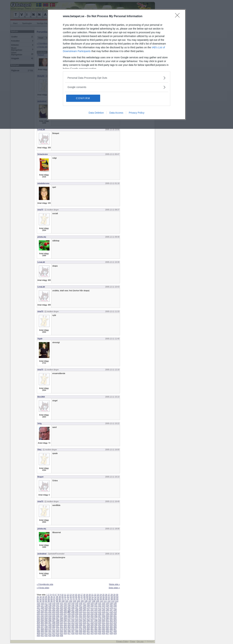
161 (54, 608)
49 (87, 597)
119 (54, 603)
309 (58, 623)
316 (84, 623)
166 (73, 608)
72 (68, 599)
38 (57, 597)
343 (107, 625)
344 (111, 625)
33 (43, 597)
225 (58, 614)
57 (109, 597)
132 (104, 603)
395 (65, 631)
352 (61, 627)
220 (38, 614)
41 (65, 597)
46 (79, 597)
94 (46, 601)
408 (115, 631)
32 (41, 597)
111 (105, 601)
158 (42, 608)
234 (92, 614)
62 (41, 599)
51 (93, 597)
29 (114, 595)
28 (112, 595)
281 (111, 618)
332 (65, 625)
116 (42, 603)
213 (92, 612)
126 (80, 603)
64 (46, 599)
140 (54, 605)
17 (82, 595)
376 (73, 629)
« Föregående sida (45, 584)
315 (80, 623)
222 (46, 614)
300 (104, 620)
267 (58, 618)
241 (38, 616)
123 (69, 603)
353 (65, 627)
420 (80, 633)
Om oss (140, 641)
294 (80, 620)
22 (95, 595)
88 (112, 599)
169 (84, 608)
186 (69, 610)
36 (51, 597)
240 (115, 614)
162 (58, 608)
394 (61, 631)
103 (75, 601)
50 (90, 597)
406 (107, 631)
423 (92, 633)
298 (96, 620)
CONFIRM (83, 98)
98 (57, 601)
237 (104, 614)
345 (115, 625)
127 (84, 603)
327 (46, 625)
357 (80, 627)
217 (107, 612)
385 (107, 629)
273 (80, 618)
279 (104, 618)
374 (65, 629)
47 (82, 597)
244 (50, 616)
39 (60, 597)
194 (100, 610)
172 (96, 608)
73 (71, 599)
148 (84, 605)
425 (100, 633)
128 (88, 603)
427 (107, 633)
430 (38, 635)
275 (88, 618)
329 (54, 625)
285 (46, 620)
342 (104, 625)
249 (69, 616)
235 (96, 614)
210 (80, 612)
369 (46, 629)
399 (80, 631)
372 (58, 629)
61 (38, 599)
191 (88, 610)
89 (114, 599)
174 (104, 608)
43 (71, 597)
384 (104, 629)
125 (77, 603)
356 (77, 627)
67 (54, 599)
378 (80, 629)
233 (88, 614)
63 (43, 599)
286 (50, 620)
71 (65, 599)
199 (38, 612)
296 (88, 620)
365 (111, 627)
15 (76, 595)
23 (98, 595)
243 (46, 616)
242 (42, 616)
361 (96, 627)
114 (117, 601)
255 (92, 616)
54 (101, 597)
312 (69, 623)
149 (88, 605)
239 (111, 614)
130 (96, 603)
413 (54, 633)
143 (65, 605)
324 (115, 623)
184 (61, 610)
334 (73, 625)
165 (69, 608)
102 (71, 601)
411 (46, 633)
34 (46, 597)
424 (96, 633)
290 (65, 620)
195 (104, 610)
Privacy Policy (137, 113)
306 (46, 623)
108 (94, 601)
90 (117, 599)
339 (92, 625)
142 (61, 605)
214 (96, 612)
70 (62, 599)
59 (114, 597)
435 (58, 635)
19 (87, 595)
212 (88, 612)
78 (84, 599)
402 (92, 631)
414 (58, 633)
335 (77, 625)
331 (61, 625)
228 (69, 614)
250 (73, 616)
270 (69, 618)
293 (77, 620)
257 (100, 616)
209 (77, 612)
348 (46, 627)
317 (88, 623)
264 (46, 618)
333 (69, 625)
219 (115, 612)
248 (65, 616)
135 (115, 603)
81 (93, 599)
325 (38, 625)
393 (58, 631)
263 (42, 618)
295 (84, 620)
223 (50, 614)
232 (84, 614)
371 (54, 629)
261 (115, 616)
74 (73, 599)
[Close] (178, 16)
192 (92, 610)
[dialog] (117, 64)
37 (54, 597)
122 (65, 603)
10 (62, 595)
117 (46, 603)
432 (46, 635)
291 (69, 620)
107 (90, 601)
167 (77, 608)
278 (100, 618)
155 (111, 605)
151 (96, 605)
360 (92, 627)
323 (111, 623)
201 (46, 612)
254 (88, 616)
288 (58, 620)
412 (50, 633)
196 (107, 610)
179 (42, 610)
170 (88, 608)
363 (104, 627)
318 (92, 623)
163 (61, 608)
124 (73, 603)
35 (49, 597)
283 (38, 620)
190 (84, 610)
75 (76, 599)
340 (96, 625)
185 (65, 610)
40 (62, 597)
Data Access (116, 113)
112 (109, 601)
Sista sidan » (114, 588)
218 (111, 612)
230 (77, 614)
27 (109, 595)
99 (60, 601)
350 (54, 627)
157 (38, 608)
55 (104, 597)
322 (107, 623)
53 (98, 597)
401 (88, 631)
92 (41, 601)
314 (77, 623)
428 (111, 633)
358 (84, 627)
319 (96, 623)
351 (58, 627)
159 (46, 608)
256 (96, 616)
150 (92, 605)
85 (104, 599)
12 (68, 595)
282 (115, 618)
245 (54, 616)
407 (111, 631)
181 (50, 610)
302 (111, 620)
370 (50, 629)
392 (54, 631)
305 (42, 623)
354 (69, 627)
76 (79, 599)
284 (42, 620)
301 (107, 620)
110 (101, 601)
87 (109, 599)
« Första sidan (43, 588)
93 (43, 601)
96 (51, 601)
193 (96, 610)
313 (73, 623)
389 (42, 631)
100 (63, 601)
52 (95, 597)
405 (104, 631)
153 (104, 605)
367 (38, 629)
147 (80, 605)
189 (80, 610)
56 (106, 597)
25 (103, 595)
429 (115, 633)
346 (38, 627)
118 (50, 603)
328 (50, 625)
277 (96, 618)
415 (61, 633)
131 (100, 603)
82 (95, 599)
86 (106, 599)
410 (42, 633)
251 (77, 616)
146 (77, 605)
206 (65, 612)
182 (54, 610)
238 (107, 614)
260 (111, 616)
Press (133, 641)
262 (38, 618)
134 (111, 603)
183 (58, 610)
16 (79, 595)
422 (88, 633)
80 (90, 599)
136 (38, 605)
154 (107, 605)
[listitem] (117, 78)
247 (61, 616)
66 (51, 599)
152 (100, 605)
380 (88, 629)
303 (115, 620)
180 (46, 610)
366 (115, 627)
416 (65, 633)
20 (90, 595)
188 (77, 610)
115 (38, 603)
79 (87, 599)
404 (100, 631)
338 (88, 625)
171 (92, 608)
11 (65, 595)
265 (50, 618)
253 (84, 616)
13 (70, 595)
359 (88, 627)
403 (96, 631)
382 (96, 629)
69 (60, 599)
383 (100, 629)
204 (58, 612)
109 (97, 601)
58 (112, 597)
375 (69, 629)
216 (104, 612)
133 (107, 603)
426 (104, 633)
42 (68, 597)
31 (38, 597)
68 (57, 599)
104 (78, 601)
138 (46, 605)
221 (42, 614)
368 (42, 629)
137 (42, 605)
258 (104, 616)
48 (84, 597)
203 (54, 612)
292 (73, 620)
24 (101, 595)
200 (42, 612)
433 (50, 635)
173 (100, 608)
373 (61, 629)
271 (73, 618)
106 (86, 601)
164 (65, 608)
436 (61, 635)
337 (84, 625)
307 (50, 623)
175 (107, 608)
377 (77, 629)
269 (65, 618)
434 (54, 635)
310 (61, 623)
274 (84, 618)
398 (77, 631)
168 (80, 608)
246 (58, 616)
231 (80, 614)
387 (115, 629)
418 (73, 633)
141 (58, 605)
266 (54, 618)
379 (84, 629)
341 (100, 625)
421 (84, 633)
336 (80, 625)
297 (92, 620)
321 (104, 623)
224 (54, 614)
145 (73, 605)
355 (73, 627)
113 (113, 601)
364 (107, 627)
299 (100, 620)
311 (65, 623)
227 (65, 614)
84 (101, 599)
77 (82, 599)
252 (80, 616)
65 (49, 599)
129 (92, 603)
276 (92, 618)
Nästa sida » (114, 584)
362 (100, 627)
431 (42, 635)
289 (61, 620)
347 (42, 627)
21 (92, 595)
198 (115, 610)
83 (98, 599)
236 (100, 614)
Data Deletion (96, 113)
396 (69, 631)
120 (58, 603)
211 (84, 612)
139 (50, 605)
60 (117, 597)
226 (61, 614)
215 (100, 612)
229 (73, 614)
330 (58, 625)
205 (61, 612)
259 (107, 616)
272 (77, 618)
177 (115, 608)
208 (73, 612)
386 (111, 629)
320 (100, 623)
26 (106, 595)
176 (111, 608)
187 (73, 610)
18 (84, 595)
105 (82, 601)
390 (46, 631)
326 (42, 625)
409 (38, 633)
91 (38, 601)
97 (54, 601)
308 (54, 623)
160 (50, 608)
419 (77, 633)
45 (76, 597)
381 (92, 629)
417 (69, 633)
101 (67, 601)
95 (49, 601)
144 (69, 605)
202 (50, 612)
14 (73, 595)
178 (38, 610)
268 (61, 618)
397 (73, 631)
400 (84, 631)
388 (38, 631)
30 (117, 595)
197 (111, 610)
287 (54, 620)
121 (61, 603)
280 (107, 618)
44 (73, 597)
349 (50, 627)
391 (50, 631)
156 (115, 605)
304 (38, 623)
